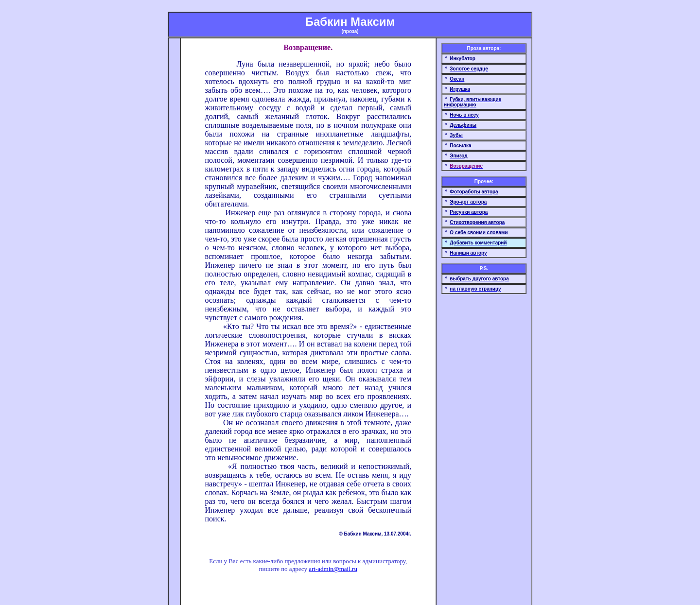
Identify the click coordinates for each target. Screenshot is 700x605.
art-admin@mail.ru (333, 569)
